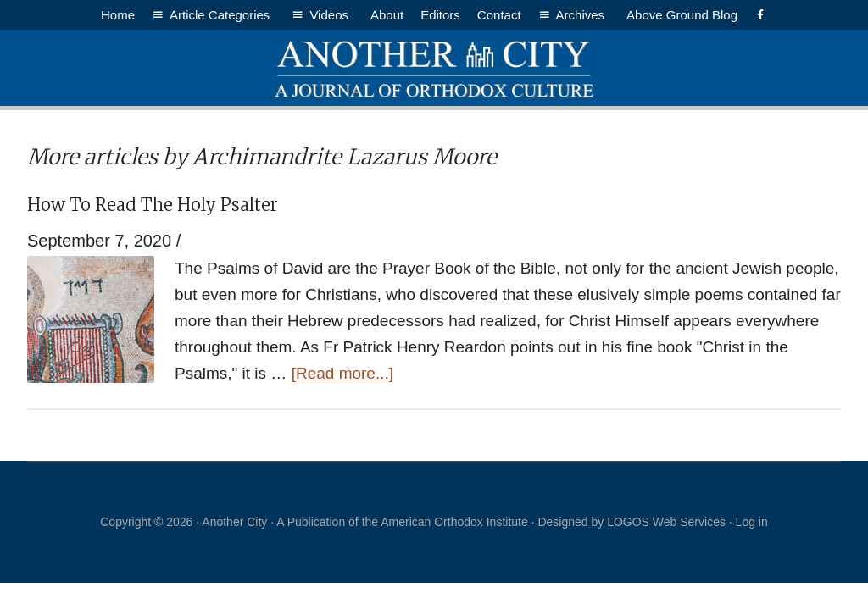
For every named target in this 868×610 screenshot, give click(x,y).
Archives (583, 15)
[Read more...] (342, 373)
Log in (752, 522)
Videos (331, 15)
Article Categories (222, 15)
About (387, 15)
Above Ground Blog (682, 15)
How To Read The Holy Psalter (153, 205)
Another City (434, 68)
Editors (440, 15)
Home (118, 15)
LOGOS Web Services (666, 522)
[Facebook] (761, 15)
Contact (499, 15)
